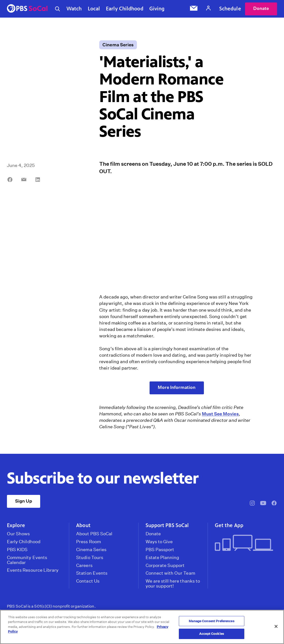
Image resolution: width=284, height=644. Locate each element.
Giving (157, 9)
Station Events (92, 573)
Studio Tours (90, 558)
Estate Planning (162, 558)
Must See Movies (220, 414)
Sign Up (24, 501)
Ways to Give (159, 542)
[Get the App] (244, 543)
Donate (261, 8)
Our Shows (18, 534)
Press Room (89, 542)
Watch (74, 9)
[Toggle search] (58, 9)
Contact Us (88, 581)
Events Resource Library (33, 570)
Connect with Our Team (170, 573)
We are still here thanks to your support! (173, 584)
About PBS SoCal (94, 534)
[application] (177, 235)
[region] (142, 627)
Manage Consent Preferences (211, 621)
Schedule (230, 9)
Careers (84, 565)
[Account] (208, 9)
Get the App (229, 525)
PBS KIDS (17, 550)
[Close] (276, 626)
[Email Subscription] (194, 9)
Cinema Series (118, 45)
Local (94, 9)
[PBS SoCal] (27, 9)
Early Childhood (125, 9)
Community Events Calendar (27, 560)
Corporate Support (165, 565)
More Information (177, 387)
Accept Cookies (212, 634)
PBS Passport (160, 550)
